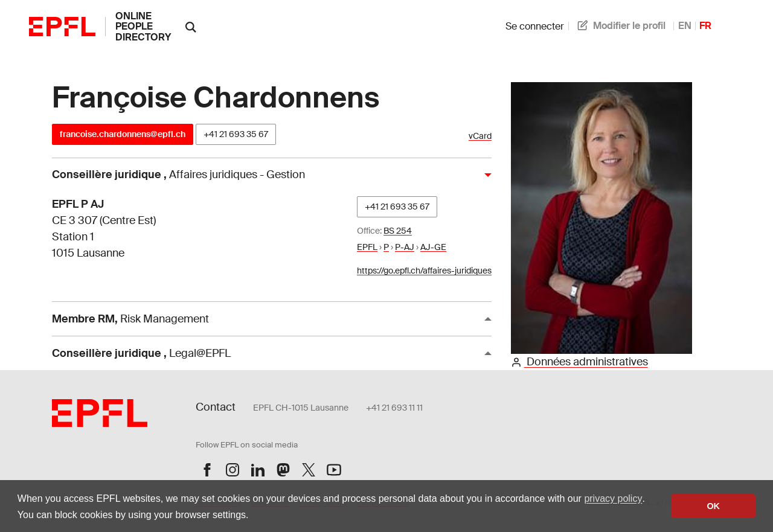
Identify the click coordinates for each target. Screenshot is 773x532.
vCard (480, 136)
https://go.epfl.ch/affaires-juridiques (424, 271)
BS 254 (398, 231)
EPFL (367, 247)
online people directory (143, 27)
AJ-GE (433, 247)
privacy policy (613, 498)
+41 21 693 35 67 (236, 134)
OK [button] (713, 506)
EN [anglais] (685, 26)
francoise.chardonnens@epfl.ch (123, 134)
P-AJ (405, 247)
